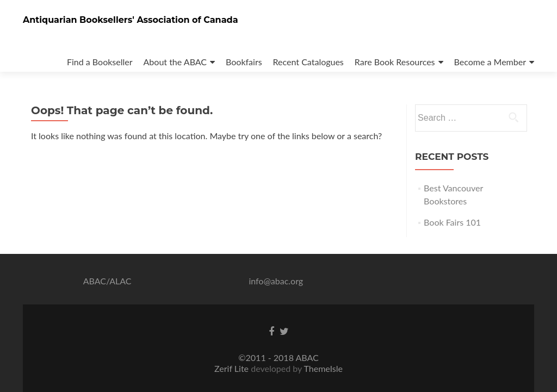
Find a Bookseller (100, 62)
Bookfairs (244, 62)
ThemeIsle (323, 368)
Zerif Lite (233, 368)
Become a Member (490, 62)
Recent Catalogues (308, 62)
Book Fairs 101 (452, 222)
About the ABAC (175, 62)
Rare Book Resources (395, 62)
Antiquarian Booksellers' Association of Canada (131, 20)
